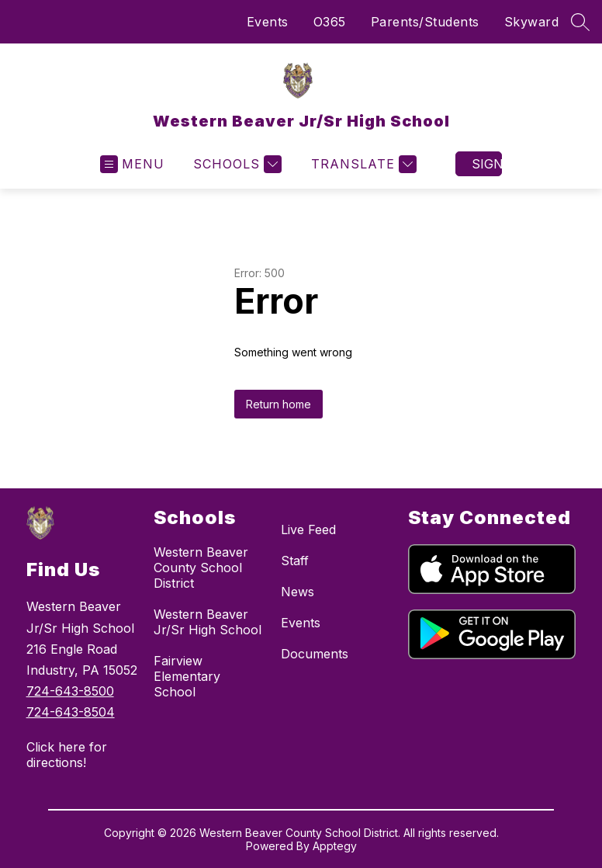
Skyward (532, 22)
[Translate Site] (362, 164)
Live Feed (308, 529)
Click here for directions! (67, 755)
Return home (279, 404)
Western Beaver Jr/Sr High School (208, 622)
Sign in (487, 164)
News (298, 592)
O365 (330, 22)
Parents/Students (425, 22)
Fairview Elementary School (187, 676)
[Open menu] (132, 164)
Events (268, 22)
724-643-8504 (71, 712)
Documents (315, 654)
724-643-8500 (70, 691)
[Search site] (580, 22)
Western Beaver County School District (201, 568)
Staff (295, 561)
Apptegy (335, 846)
